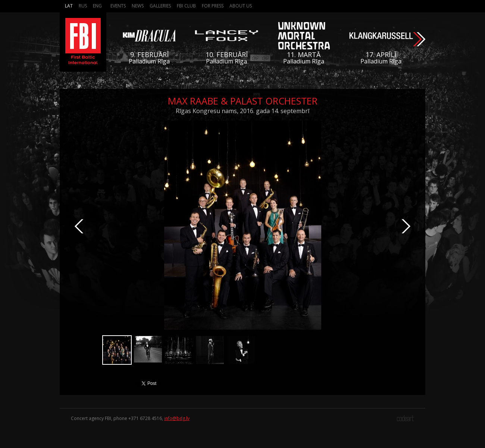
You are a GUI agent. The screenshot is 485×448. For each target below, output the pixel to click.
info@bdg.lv (177, 418)
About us (241, 6)
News (138, 6)
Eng (97, 6)
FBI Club (186, 6)
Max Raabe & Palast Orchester (243, 101)
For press (213, 6)
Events (118, 6)
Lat (69, 6)
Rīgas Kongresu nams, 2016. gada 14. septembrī (242, 111)
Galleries (160, 6)
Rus (83, 6)
